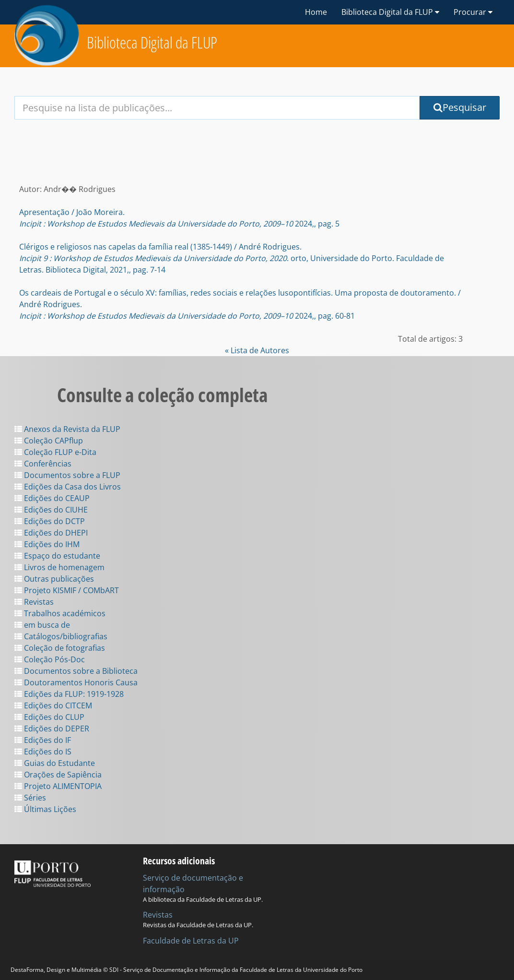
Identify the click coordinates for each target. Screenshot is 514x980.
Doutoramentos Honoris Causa (76, 682)
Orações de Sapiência (58, 775)
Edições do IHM (47, 544)
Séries (30, 798)
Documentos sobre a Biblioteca (76, 671)
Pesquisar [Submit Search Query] (460, 107)
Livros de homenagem (59, 567)
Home (316, 12)
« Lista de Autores (257, 350)
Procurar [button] (473, 12)
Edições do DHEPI (51, 533)
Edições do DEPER (52, 729)
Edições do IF (43, 740)
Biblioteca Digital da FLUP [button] (390, 12)
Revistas (34, 602)
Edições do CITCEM (53, 705)
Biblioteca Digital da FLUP (152, 42)
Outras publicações (54, 579)
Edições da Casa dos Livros (68, 487)
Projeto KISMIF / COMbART (67, 590)
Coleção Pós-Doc (50, 659)
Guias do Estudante (55, 763)
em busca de (42, 625)
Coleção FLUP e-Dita (55, 452)
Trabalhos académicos (60, 613)
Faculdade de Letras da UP (191, 941)
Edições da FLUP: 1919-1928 (69, 694)
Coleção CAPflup (49, 441)
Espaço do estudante (57, 556)
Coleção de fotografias (60, 648)
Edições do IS (43, 752)
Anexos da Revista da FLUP (67, 429)
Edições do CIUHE (51, 510)
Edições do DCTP (50, 521)
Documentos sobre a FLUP (67, 475)
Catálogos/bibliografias (61, 636)
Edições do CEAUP (52, 498)
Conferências (43, 464)
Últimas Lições (45, 809)
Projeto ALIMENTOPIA (58, 786)
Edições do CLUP (49, 717)
